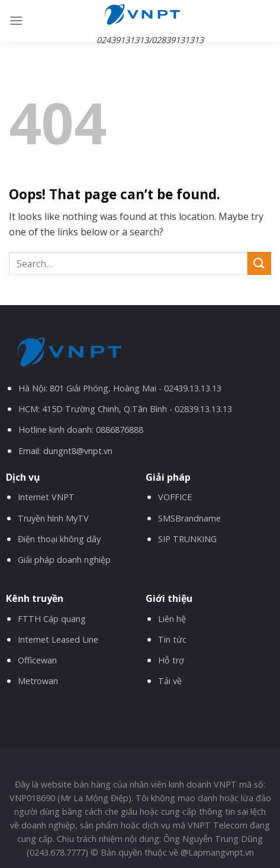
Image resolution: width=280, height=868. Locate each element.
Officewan (37, 660)
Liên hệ (172, 619)
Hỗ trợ (171, 660)
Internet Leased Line (58, 639)
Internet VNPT (46, 497)
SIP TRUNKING (187, 539)
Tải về (170, 681)
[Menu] (16, 20)
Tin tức (172, 639)
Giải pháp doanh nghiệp (64, 560)
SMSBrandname (189, 518)
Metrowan (38, 681)
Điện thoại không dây (59, 539)
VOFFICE (175, 497)
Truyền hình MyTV (53, 518)
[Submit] (259, 263)
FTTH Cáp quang (52, 619)
